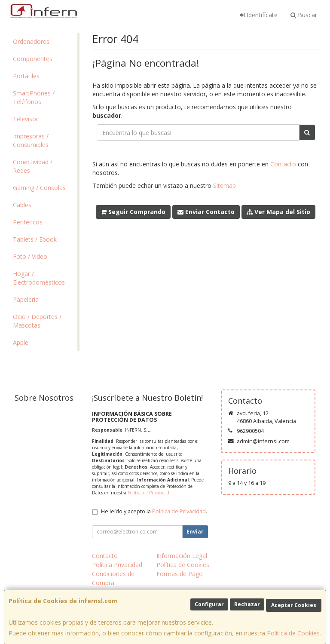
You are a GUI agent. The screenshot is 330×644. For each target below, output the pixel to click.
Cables (22, 205)
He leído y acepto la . (154, 511)
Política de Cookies (293, 633)
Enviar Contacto (206, 212)
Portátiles (26, 76)
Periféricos (28, 222)
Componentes (33, 59)
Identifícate (259, 15)
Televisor (26, 119)
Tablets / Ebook (35, 239)
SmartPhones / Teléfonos (34, 97)
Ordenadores (31, 41)
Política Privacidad (117, 565)
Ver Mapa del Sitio (278, 212)
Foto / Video (30, 256)
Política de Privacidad (148, 493)
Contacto (283, 164)
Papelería (26, 299)
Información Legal (182, 556)
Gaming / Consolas (39, 188)
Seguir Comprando (133, 212)
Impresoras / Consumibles (31, 140)
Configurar (209, 604)
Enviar (195, 532)
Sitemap (225, 186)
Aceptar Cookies (294, 605)
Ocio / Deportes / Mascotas (37, 321)
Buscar (304, 15)
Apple (21, 342)
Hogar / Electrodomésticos (39, 278)
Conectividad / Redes (33, 166)
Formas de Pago (180, 574)
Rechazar (247, 604)
